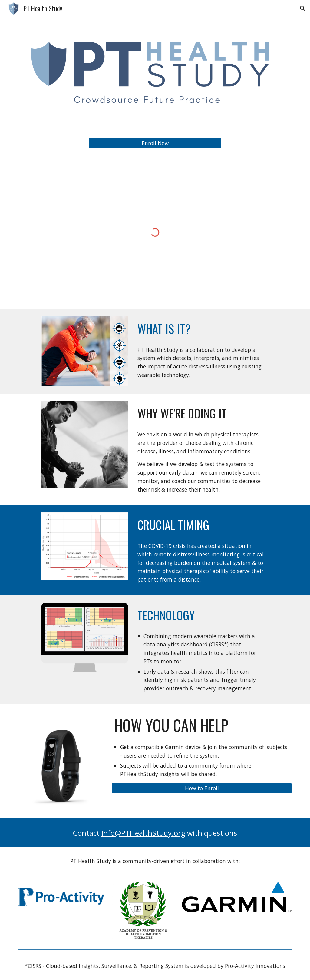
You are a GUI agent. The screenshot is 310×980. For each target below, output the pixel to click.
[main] (202, 329)
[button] (303, 8)
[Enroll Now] (155, 143)
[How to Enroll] (202, 788)
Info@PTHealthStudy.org (143, 833)
